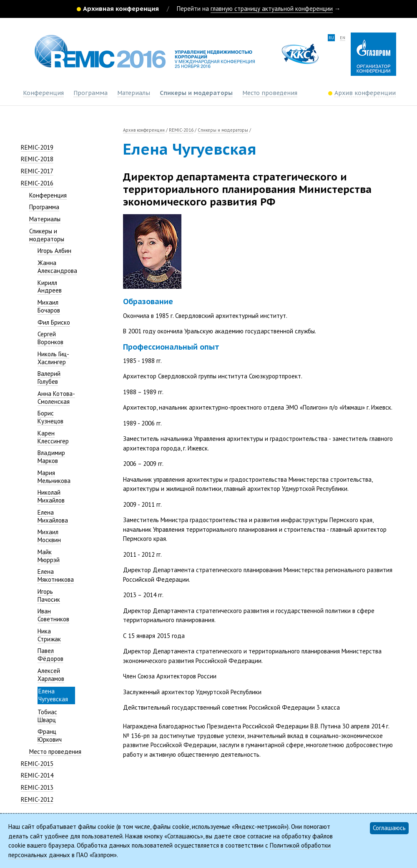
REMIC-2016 (37, 183)
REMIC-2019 (37, 147)
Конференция (43, 93)
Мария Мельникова (54, 477)
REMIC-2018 (37, 159)
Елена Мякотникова (56, 575)
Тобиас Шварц (47, 716)
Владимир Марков (51, 457)
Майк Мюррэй (49, 556)
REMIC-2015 (37, 764)
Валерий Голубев (49, 378)
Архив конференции (144, 130)
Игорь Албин (54, 251)
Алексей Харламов (51, 675)
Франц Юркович (50, 735)
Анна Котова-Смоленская (56, 398)
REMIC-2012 (37, 799)
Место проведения (270, 93)
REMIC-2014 (37, 775)
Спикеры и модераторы (196, 93)
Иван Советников (53, 615)
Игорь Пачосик (49, 595)
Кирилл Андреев (50, 287)
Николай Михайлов (51, 496)
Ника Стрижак (49, 635)
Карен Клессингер (53, 437)
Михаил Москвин (49, 536)
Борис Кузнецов (50, 417)
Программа (90, 93)
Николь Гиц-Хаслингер (53, 358)
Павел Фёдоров (50, 655)
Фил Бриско (54, 322)
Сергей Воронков (50, 338)
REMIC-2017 (37, 171)
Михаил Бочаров (49, 306)
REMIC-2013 (37, 787)
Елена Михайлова (53, 516)
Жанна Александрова (57, 267)
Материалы (134, 93)
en (343, 38)
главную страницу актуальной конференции (272, 9)
